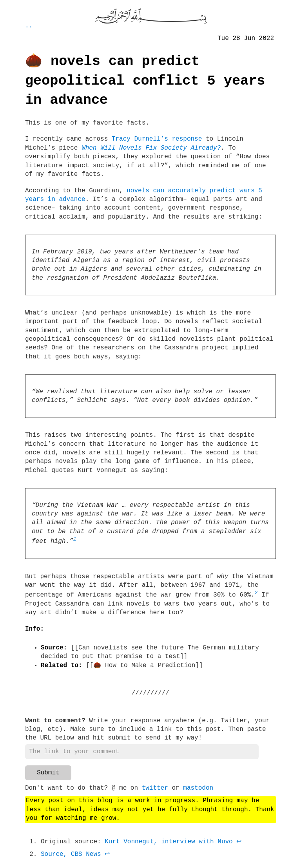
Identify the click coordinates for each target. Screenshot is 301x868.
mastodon (198, 791)
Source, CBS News (71, 857)
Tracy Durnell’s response (157, 139)
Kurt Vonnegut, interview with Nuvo (169, 845)
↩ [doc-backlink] (239, 845)
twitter (155, 791)
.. (29, 26)
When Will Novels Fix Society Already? (151, 148)
